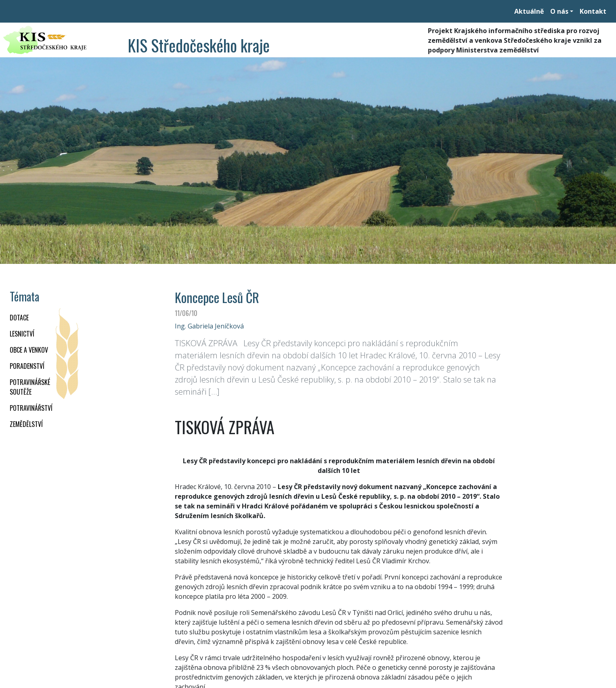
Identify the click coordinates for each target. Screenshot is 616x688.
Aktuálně (529, 11)
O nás (559, 11)
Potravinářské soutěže (30, 387)
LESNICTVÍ (22, 334)
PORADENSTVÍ (27, 366)
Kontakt (593, 11)
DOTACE (19, 318)
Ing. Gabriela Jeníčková (209, 326)
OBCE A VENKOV (29, 350)
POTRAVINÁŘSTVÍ (31, 408)
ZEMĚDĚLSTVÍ (26, 424)
